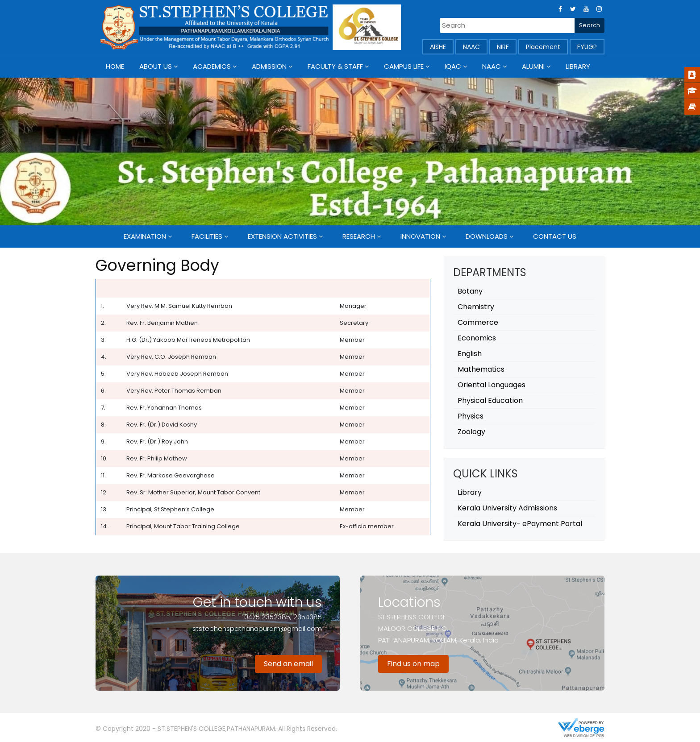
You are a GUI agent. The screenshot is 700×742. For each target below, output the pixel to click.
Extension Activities (282, 236)
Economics (477, 338)
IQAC (453, 66)
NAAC (471, 47)
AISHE (438, 47)
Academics (212, 66)
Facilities (207, 236)
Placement (543, 47)
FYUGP (587, 47)
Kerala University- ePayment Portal (520, 524)
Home (115, 66)
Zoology (471, 432)
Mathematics (481, 369)
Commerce (478, 322)
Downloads (487, 236)
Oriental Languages (492, 385)
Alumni (533, 66)
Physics (471, 416)
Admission (269, 66)
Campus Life (404, 66)
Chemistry (476, 307)
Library (578, 66)
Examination (145, 236)
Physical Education (490, 400)
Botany (470, 291)
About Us (156, 66)
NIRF (503, 47)
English (470, 354)
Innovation (420, 236)
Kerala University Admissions (507, 508)
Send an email (288, 664)
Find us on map (413, 664)
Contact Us (555, 236)
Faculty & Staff (335, 66)
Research (359, 236)
